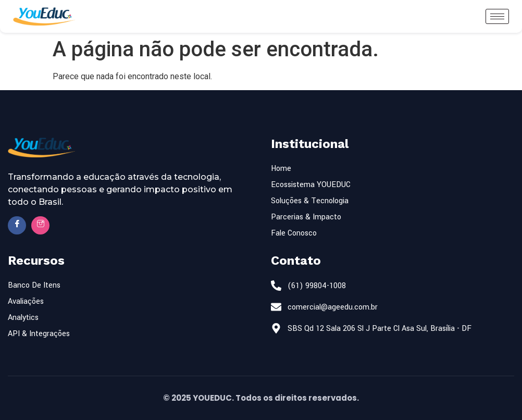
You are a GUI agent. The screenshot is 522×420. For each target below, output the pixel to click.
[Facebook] (17, 225)
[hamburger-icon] (497, 16)
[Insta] (40, 225)
